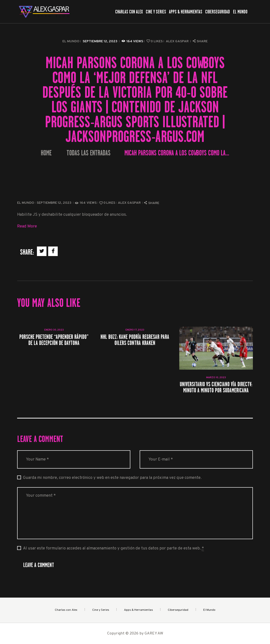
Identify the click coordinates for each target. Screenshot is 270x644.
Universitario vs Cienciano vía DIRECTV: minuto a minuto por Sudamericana (216, 387)
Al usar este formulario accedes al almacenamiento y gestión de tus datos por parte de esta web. (113, 548)
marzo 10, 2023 (216, 378)
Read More (27, 226)
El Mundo (71, 41)
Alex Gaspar (178, 41)
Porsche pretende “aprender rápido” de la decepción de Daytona (54, 340)
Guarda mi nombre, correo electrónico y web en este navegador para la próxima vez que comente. (112, 478)
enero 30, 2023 (54, 330)
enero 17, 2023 (135, 330)
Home (46, 153)
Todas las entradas (89, 153)
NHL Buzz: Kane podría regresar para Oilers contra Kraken (135, 340)
